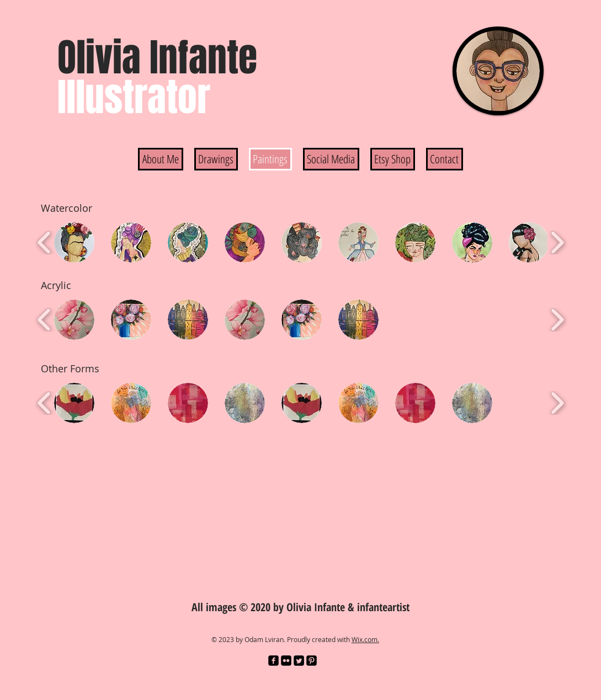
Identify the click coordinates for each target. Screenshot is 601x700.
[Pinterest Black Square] (312, 661)
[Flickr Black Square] (286, 661)
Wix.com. (365, 639)
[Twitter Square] (299, 661)
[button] (74, 242)
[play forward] (557, 243)
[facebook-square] (273, 661)
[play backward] (44, 243)
